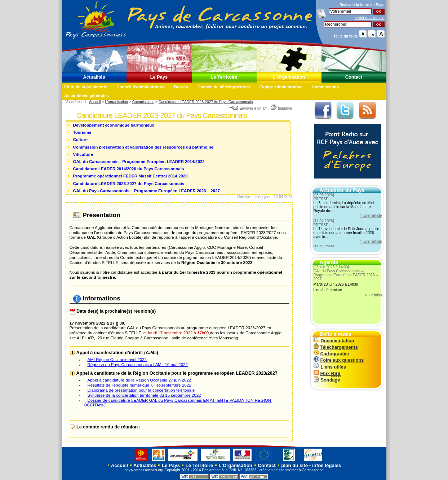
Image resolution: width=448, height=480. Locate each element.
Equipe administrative (281, 87)
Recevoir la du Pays (362, 5)
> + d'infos (374, 295)
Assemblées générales (87, 96)
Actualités (94, 77)
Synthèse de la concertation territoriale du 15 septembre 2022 (144, 395)
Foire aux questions (339, 360)
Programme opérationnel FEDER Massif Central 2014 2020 (130, 176)
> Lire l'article (371, 215)
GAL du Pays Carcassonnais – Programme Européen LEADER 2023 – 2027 (147, 191)
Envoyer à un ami (249, 108)
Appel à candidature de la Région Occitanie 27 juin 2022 (139, 380)
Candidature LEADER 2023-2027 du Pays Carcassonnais (206, 102)
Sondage (327, 380)
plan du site (294, 465)
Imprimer (281, 108)
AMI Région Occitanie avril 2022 (117, 360)
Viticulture (83, 154)
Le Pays (159, 77)
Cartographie (331, 354)
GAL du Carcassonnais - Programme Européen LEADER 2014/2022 (139, 162)
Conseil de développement (224, 87)
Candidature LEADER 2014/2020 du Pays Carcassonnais (129, 169)
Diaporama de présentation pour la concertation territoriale (141, 390)
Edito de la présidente (86, 87)
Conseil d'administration (141, 87)
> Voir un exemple (369, 18)
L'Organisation (289, 77)
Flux (327, 373)
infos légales (327, 465)
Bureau (181, 87)
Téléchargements (336, 347)
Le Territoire (224, 77)
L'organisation (117, 102)
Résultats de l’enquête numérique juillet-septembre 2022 (139, 385)
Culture (80, 140)
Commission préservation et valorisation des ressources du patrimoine (143, 147)
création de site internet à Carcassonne (292, 470)
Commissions (325, 87)
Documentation (334, 341)
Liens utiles (330, 367)
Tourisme (82, 132)
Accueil (95, 102)
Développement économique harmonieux (114, 125)
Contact (354, 77)
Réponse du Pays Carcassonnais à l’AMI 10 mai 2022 (138, 365)
